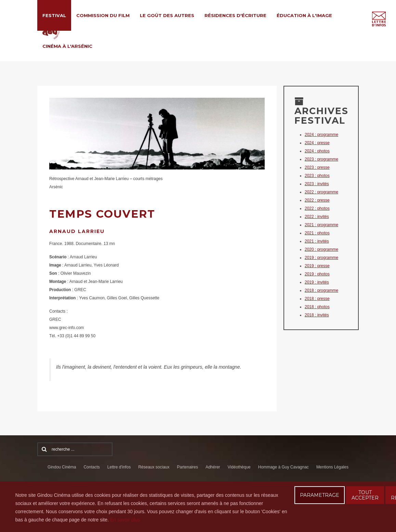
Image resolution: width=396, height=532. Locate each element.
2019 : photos (317, 274)
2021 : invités (317, 241)
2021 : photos (317, 233)
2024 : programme (321, 135)
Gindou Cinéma (62, 467)
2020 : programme (321, 249)
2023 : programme (321, 159)
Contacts (91, 467)
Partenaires (188, 467)
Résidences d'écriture (235, 15)
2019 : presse (317, 266)
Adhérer (213, 467)
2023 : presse (317, 167)
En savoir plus (125, 520)
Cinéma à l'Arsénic (67, 46)
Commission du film (103, 15)
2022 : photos (317, 208)
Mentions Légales (332, 467)
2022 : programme (321, 192)
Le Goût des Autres (167, 15)
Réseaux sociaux (154, 467)
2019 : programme (321, 258)
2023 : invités (317, 184)
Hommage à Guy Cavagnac (283, 467)
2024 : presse (317, 143)
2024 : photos (317, 151)
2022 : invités (317, 217)
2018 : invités (317, 315)
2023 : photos (317, 176)
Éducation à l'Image (304, 15)
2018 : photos (317, 307)
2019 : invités (317, 282)
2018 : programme (321, 290)
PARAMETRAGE (320, 495)
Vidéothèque (239, 467)
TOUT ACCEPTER (365, 495)
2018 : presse (317, 299)
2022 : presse (317, 200)
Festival (54, 15)
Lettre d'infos (119, 467)
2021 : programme (321, 225)
